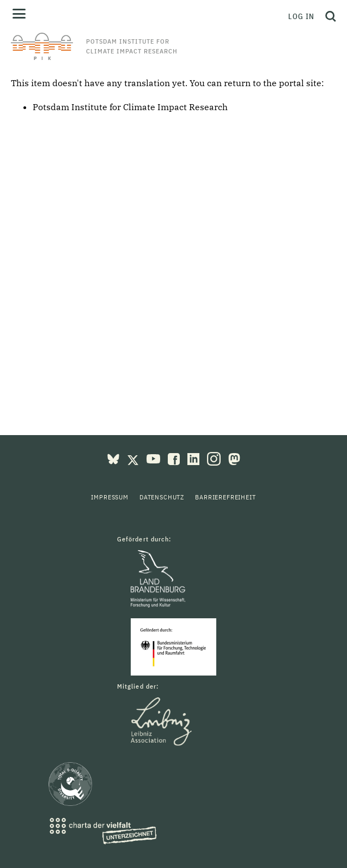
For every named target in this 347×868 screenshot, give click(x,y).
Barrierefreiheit (225, 497)
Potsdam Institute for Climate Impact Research (130, 107)
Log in (301, 16)
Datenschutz (162, 497)
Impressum (110, 497)
